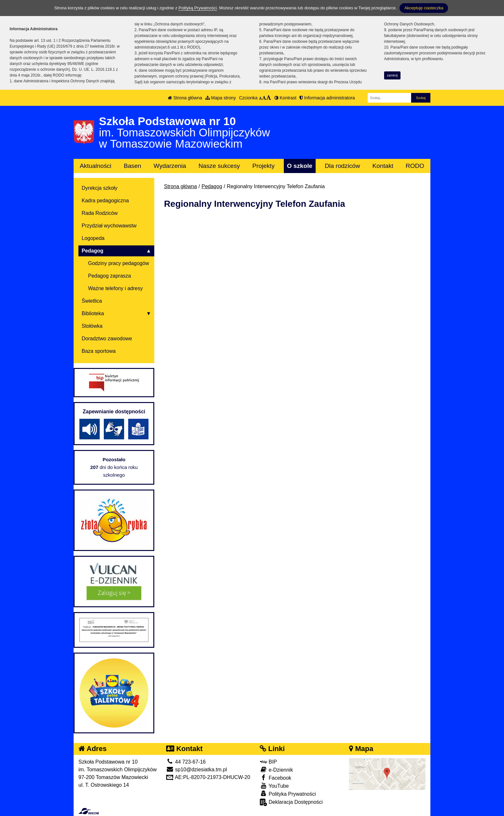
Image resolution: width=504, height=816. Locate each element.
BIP (268, 762)
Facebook (275, 778)
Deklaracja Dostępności (291, 802)
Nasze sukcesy (219, 166)
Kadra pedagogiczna (105, 201)
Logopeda (93, 238)
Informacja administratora (327, 98)
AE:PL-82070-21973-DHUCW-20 (208, 777)
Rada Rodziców (100, 213)
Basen (132, 166)
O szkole (300, 166)
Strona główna (185, 98)
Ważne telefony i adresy (115, 288)
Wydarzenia (170, 166)
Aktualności (95, 166)
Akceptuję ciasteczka (424, 8)
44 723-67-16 (186, 762)
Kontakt (383, 166)
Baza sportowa (99, 351)
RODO (415, 166)
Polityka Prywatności (288, 794)
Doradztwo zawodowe (107, 339)
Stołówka (92, 326)
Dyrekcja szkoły (99, 188)
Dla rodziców (342, 166)
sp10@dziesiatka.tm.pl (197, 770)
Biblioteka (93, 313)
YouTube (274, 786)
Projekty (263, 166)
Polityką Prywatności (198, 8)
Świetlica (92, 301)
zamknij (392, 75)
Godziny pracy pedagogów (118, 263)
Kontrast (285, 98)
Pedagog (212, 186)
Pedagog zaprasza (109, 276)
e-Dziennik (276, 770)
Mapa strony (221, 98)
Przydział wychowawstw (109, 226)
